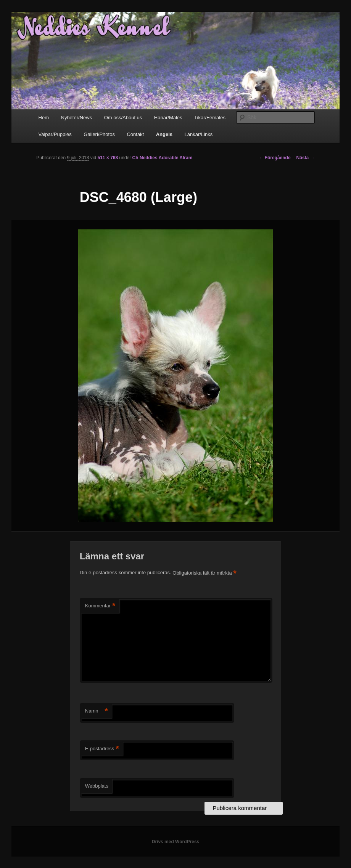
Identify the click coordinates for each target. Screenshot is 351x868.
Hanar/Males (168, 118)
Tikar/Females (210, 118)
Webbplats (97, 786)
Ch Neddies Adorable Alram (163, 158)
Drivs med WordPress (176, 842)
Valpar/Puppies (55, 134)
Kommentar (100, 606)
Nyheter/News (77, 118)
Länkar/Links (199, 134)
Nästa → (306, 158)
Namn (97, 711)
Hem (44, 118)
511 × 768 (108, 158)
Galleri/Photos (99, 134)
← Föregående (275, 158)
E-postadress (102, 749)
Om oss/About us (123, 118)
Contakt (135, 134)
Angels (164, 134)
